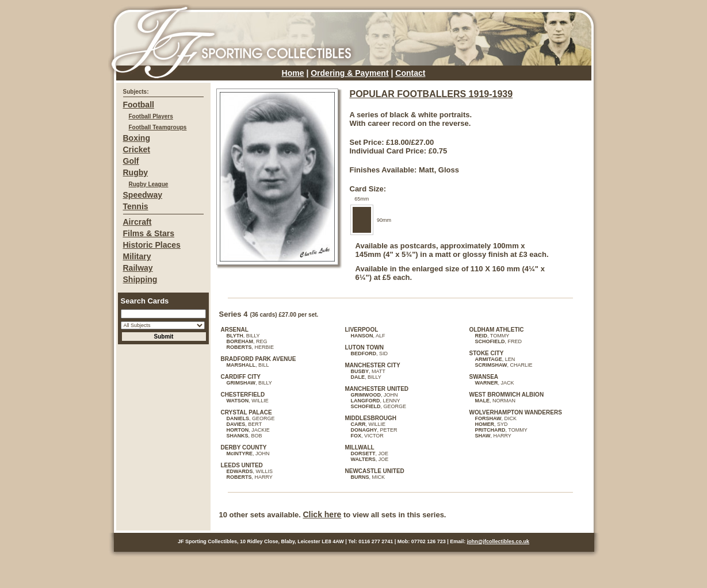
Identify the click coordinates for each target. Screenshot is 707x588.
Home (293, 73)
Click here (322, 514)
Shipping (140, 279)
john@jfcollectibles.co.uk (498, 541)
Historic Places (152, 245)
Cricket (137, 149)
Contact (410, 73)
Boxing (137, 138)
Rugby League (149, 184)
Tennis (136, 206)
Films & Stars (149, 233)
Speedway (143, 195)
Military (137, 256)
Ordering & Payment (349, 73)
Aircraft (137, 222)
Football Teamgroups (158, 127)
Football (139, 105)
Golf (131, 161)
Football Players (151, 116)
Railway (138, 268)
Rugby (136, 172)
